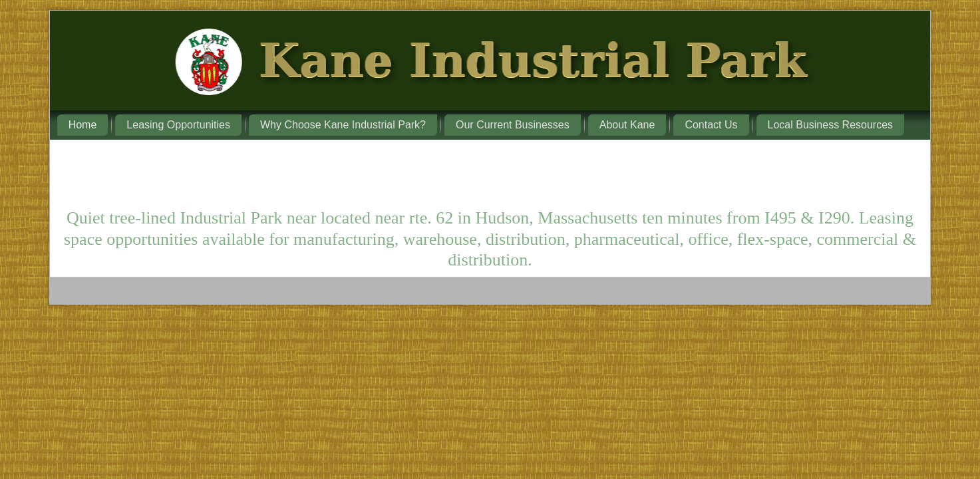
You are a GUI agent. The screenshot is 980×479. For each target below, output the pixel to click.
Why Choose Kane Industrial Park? (343, 125)
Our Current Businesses (513, 125)
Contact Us (711, 125)
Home (83, 125)
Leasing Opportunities (178, 125)
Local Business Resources (831, 125)
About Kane (627, 125)
